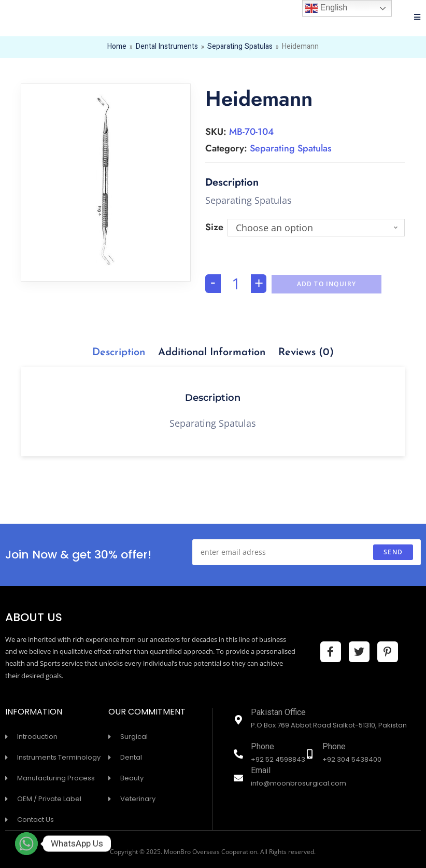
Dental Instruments (167, 47)
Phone (262, 747)
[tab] (119, 353)
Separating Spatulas (240, 47)
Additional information (212, 353)
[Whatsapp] (26, 844)
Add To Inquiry (327, 284)
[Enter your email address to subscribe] (307, 552)
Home (117, 47)
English (326, 8)
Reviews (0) (306, 353)
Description (119, 353)
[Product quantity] (236, 284)
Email (261, 771)
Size (214, 227)
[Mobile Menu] (417, 18)
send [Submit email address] (393, 552)
